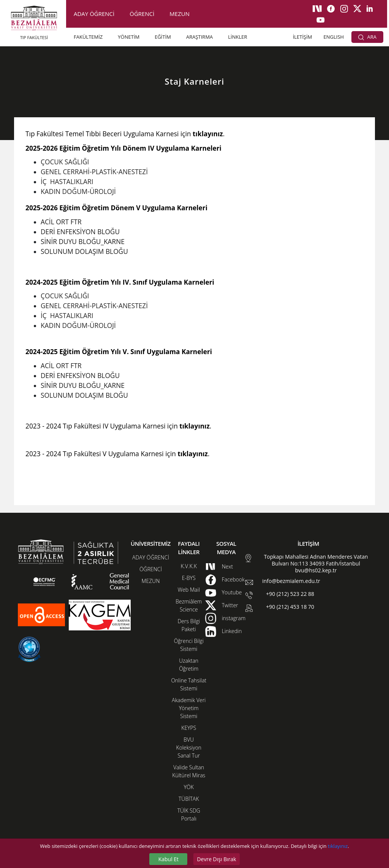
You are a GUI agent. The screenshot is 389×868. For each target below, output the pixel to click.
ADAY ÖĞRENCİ (94, 14)
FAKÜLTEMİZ (88, 37)
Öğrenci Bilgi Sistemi (189, 645)
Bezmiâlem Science (189, 605)
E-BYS (189, 578)
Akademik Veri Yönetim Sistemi (189, 708)
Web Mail (189, 590)
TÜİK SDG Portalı (189, 814)
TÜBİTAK (189, 799)
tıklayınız (338, 846)
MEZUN (179, 14)
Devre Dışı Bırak (216, 859)
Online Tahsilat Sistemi (189, 684)
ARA (367, 37)
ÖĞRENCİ (142, 14)
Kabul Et (168, 859)
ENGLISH (334, 37)
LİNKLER (237, 37)
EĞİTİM (163, 37)
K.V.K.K (189, 566)
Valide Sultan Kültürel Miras (189, 771)
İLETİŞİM (303, 37)
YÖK (189, 787)
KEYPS (189, 728)
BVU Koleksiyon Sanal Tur (189, 747)
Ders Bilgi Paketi (189, 625)
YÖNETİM (129, 37)
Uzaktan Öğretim (189, 665)
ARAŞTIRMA (199, 37)
